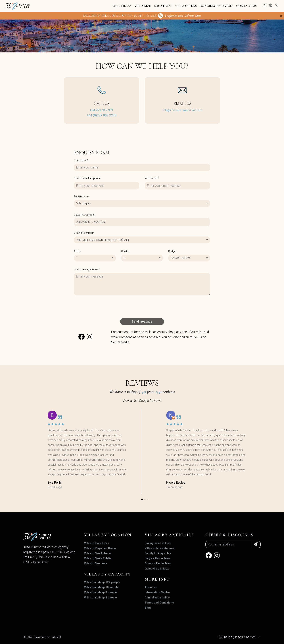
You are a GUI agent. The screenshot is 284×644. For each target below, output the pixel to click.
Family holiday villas (158, 553)
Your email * (152, 178)
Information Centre (157, 592)
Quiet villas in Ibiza (157, 569)
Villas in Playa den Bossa (100, 548)
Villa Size (143, 6)
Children (126, 251)
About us (151, 587)
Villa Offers (186, 6)
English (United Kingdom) (238, 637)
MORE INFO (157, 579)
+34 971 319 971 (102, 110)
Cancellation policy (157, 598)
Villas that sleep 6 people (100, 598)
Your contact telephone (87, 178)
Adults (78, 251)
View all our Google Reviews (142, 401)
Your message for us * (87, 269)
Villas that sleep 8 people (100, 592)
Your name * (81, 160)
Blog (148, 608)
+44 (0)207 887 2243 (102, 115)
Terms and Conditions (159, 603)
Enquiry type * (82, 197)
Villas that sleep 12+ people (102, 582)
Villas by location (108, 535)
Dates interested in (84, 215)
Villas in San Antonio (98, 553)
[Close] (281, 16)
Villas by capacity (107, 574)
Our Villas (122, 6)
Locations (163, 6)
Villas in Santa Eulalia (98, 558)
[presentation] (101, 307)
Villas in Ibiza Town (97, 543)
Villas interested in (84, 233)
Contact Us (246, 6)
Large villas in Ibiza (157, 558)
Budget (172, 251)
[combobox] (142, 203)
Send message (142, 322)
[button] (142, 500)
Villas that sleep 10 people (101, 587)
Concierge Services (216, 6)
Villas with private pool (160, 548)
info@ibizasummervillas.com (182, 110)
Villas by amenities (169, 535)
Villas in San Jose (96, 563)
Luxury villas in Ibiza (158, 543)
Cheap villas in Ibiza (158, 563)
